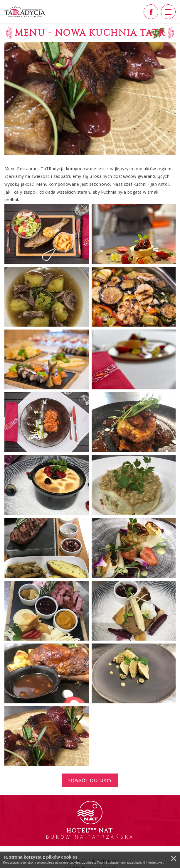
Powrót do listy (90, 781)
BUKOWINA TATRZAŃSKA (90, 833)
